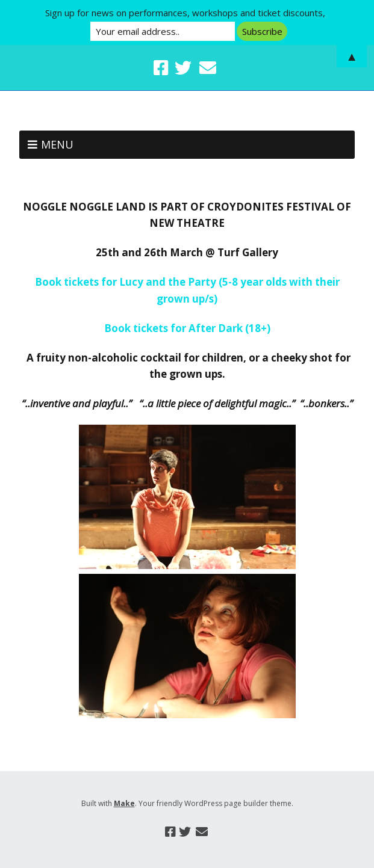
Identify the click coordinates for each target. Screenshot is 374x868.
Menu (57, 144)
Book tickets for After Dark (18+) (187, 328)
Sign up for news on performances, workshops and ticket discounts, (185, 13)
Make (124, 803)
